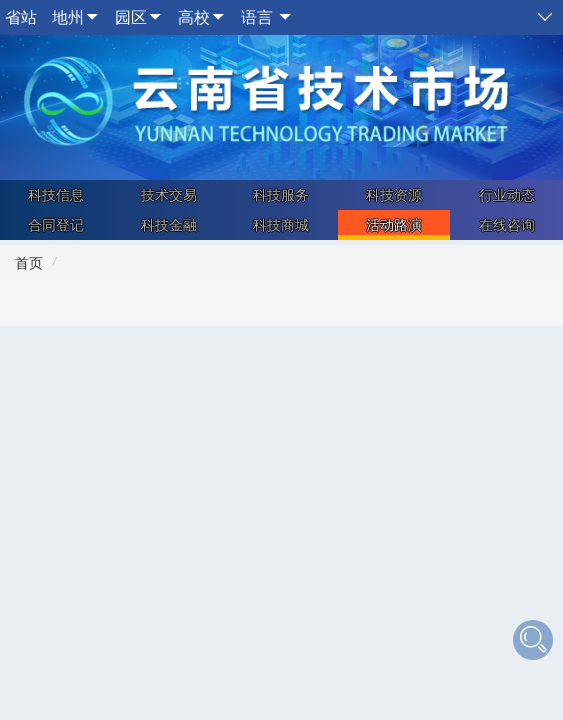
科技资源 (394, 194)
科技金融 (169, 224)
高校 (194, 17)
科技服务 (281, 194)
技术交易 (169, 194)
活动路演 (394, 224)
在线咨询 (507, 224)
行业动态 (507, 194)
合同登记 (56, 224)
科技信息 (56, 194)
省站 (21, 17)
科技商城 (281, 224)
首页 (29, 262)
